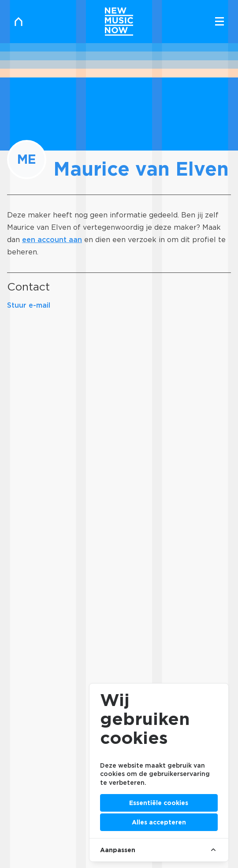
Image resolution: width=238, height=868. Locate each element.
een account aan (52, 240)
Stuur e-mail (29, 305)
